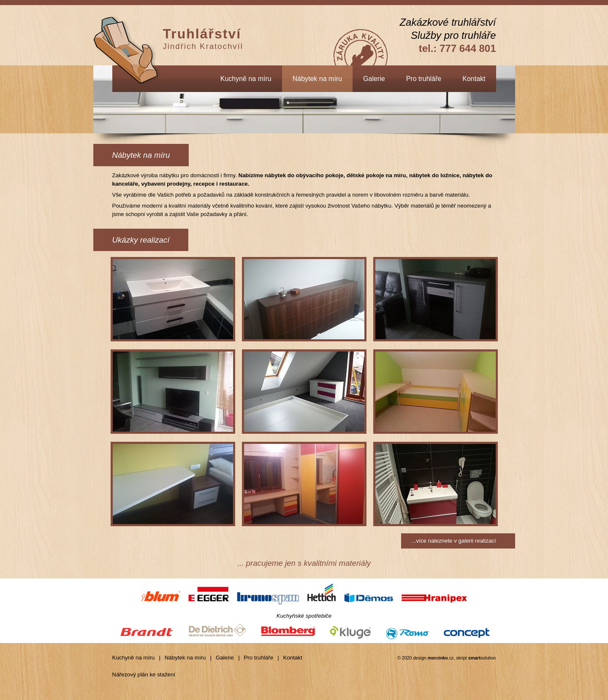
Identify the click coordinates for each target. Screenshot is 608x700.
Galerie (374, 79)
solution (482, 658)
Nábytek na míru (317, 79)
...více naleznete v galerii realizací (453, 541)
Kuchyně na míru (246, 79)
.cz (441, 658)
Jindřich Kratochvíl (203, 38)
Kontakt (474, 79)
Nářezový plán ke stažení (144, 674)
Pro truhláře (424, 79)
